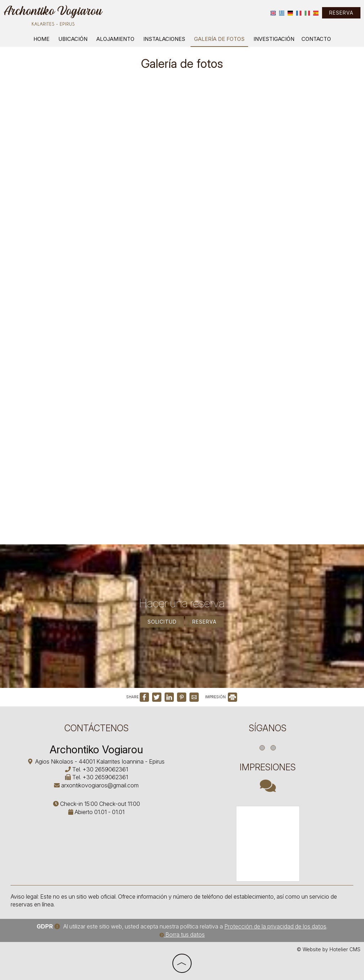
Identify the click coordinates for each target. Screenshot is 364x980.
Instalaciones (164, 39)
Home (41, 39)
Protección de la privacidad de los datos (275, 926)
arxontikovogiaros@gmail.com (100, 785)
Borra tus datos (182, 935)
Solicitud (162, 622)
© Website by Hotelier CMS (329, 949)
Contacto (316, 39)
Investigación (274, 39)
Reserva (341, 13)
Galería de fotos (219, 39)
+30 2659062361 (105, 769)
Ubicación (73, 39)
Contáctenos (97, 728)
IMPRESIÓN (221, 697)
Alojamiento (115, 39)
